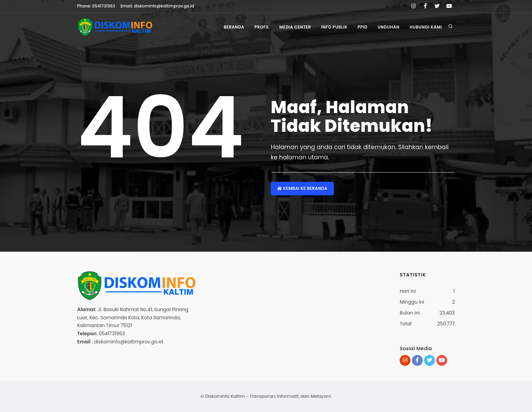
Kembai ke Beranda (302, 188)
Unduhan (388, 27)
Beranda (234, 27)
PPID (363, 27)
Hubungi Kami (426, 27)
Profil (262, 27)
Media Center (295, 27)
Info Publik (334, 27)
